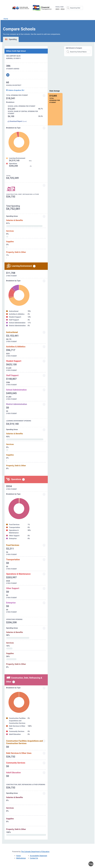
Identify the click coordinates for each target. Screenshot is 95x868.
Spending (11, 39)
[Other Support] (44, 588)
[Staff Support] (44, 375)
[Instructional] (44, 332)
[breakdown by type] (44, 281)
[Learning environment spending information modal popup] (34, 266)
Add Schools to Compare (74, 48)
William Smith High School (16, 51)
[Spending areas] (44, 216)
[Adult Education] (44, 773)
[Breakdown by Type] (44, 494)
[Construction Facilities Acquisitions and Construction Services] (44, 741)
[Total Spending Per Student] (44, 96)
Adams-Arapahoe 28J (15, 90)
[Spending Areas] (44, 430)
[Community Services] (44, 763)
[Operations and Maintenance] (44, 574)
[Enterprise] (44, 603)
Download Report (17, 121)
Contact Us (34, 858)
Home (6, 19)
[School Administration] (44, 390)
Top (91, 864)
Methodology (21, 858)
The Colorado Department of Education (35, 852)
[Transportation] (44, 560)
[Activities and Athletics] (44, 347)
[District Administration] (44, 404)
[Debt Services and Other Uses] (44, 753)
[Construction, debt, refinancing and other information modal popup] (14, 682)
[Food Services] (44, 545)
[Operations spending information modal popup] (23, 479)
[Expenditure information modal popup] (44, 128)
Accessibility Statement (38, 856)
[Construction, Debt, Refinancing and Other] (44, 185)
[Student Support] (44, 361)
